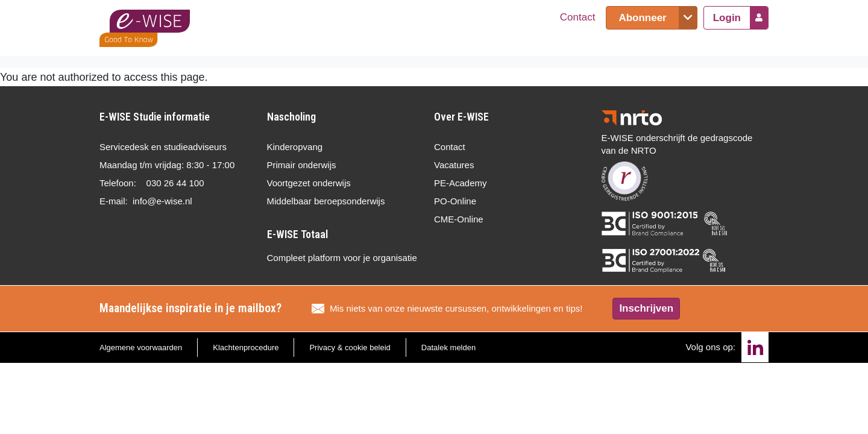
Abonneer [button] (642, 18)
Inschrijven (646, 308)
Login (727, 18)
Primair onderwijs (302, 165)
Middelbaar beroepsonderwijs (326, 201)
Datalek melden (448, 348)
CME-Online (459, 219)
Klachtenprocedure (246, 348)
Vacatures (454, 165)
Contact (578, 17)
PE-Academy (461, 183)
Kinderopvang (295, 147)
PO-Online (455, 201)
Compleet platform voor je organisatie (342, 258)
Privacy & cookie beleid (350, 348)
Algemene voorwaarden (141, 348)
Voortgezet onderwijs (309, 183)
